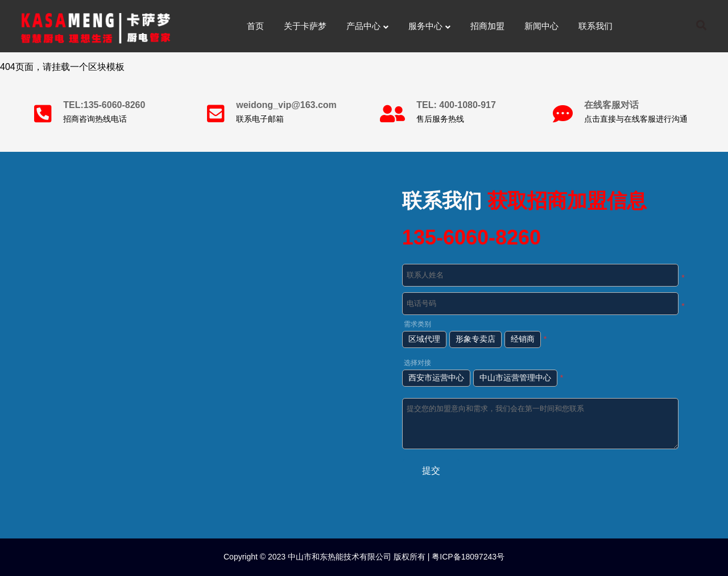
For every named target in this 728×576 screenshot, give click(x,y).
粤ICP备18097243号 (467, 557)
